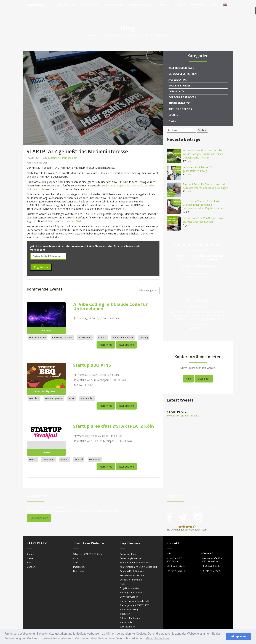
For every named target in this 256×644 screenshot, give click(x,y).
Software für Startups (130, 613)
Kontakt (30, 549)
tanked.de (149, 180)
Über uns (198, 5)
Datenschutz (79, 566)
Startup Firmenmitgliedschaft (134, 596)
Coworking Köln (128, 549)
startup (33, 454)
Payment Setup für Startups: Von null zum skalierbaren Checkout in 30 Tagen (205, 181)
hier (87, 184)
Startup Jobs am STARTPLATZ (134, 600)
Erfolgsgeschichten (183, 69)
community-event (54, 393)
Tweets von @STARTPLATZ (183, 410)
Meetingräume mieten (131, 587)
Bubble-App (108, 180)
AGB (75, 557)
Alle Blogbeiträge (181, 63)
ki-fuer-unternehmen (123, 332)
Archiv (76, 553)
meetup (64, 454)
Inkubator (125, 609)
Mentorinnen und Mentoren (134, 626)
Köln (188, 374)
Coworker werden (129, 592)
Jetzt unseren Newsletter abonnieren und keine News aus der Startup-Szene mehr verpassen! (86, 243)
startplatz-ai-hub (38, 332)
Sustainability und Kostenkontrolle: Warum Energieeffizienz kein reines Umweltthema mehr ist (203, 149)
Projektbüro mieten (130, 583)
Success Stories (179, 80)
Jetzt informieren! (198, 272)
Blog (214, 5)
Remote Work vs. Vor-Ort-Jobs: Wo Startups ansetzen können (203, 215)
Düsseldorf (204, 374)
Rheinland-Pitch (69, 153)
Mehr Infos (106, 340)
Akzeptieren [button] (238, 636)
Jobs (29, 557)
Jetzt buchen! (126, 340)
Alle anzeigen (148, 285)
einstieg (144, 332)
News (172, 116)
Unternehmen (114, 5)
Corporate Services (182, 92)
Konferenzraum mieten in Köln (135, 557)
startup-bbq (87, 393)
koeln (72, 393)
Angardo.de (123, 180)
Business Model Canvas (132, 566)
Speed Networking (129, 604)
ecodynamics (85, 332)
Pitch (122, 579)
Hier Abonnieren (39, 513)
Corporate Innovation (131, 575)
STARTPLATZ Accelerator (132, 570)
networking (48, 454)
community (95, 454)
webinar (102, 332)
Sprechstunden (127, 621)
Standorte (32, 562)
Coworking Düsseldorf (131, 553)
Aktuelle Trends (180, 104)
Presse (30, 553)
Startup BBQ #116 (92, 360)
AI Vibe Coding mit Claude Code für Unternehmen (110, 301)
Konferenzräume (142, 5)
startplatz (34, 393)
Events (165, 5)
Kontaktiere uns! (198, 323)
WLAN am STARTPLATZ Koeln (88, 549)
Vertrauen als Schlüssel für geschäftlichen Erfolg (198, 164)
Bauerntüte (38, 184)
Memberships (66, 5)
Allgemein (54, 153)
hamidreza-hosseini (62, 332)
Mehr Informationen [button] (158, 638)
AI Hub (180, 5)
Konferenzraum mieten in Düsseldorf (138, 562)
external (79, 454)
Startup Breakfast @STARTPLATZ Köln (114, 421)
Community (176, 86)
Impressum (79, 562)
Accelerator (90, 5)
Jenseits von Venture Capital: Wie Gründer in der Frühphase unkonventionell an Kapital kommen (203, 200)
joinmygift (137, 180)
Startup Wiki (126, 617)
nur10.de (77, 216)
